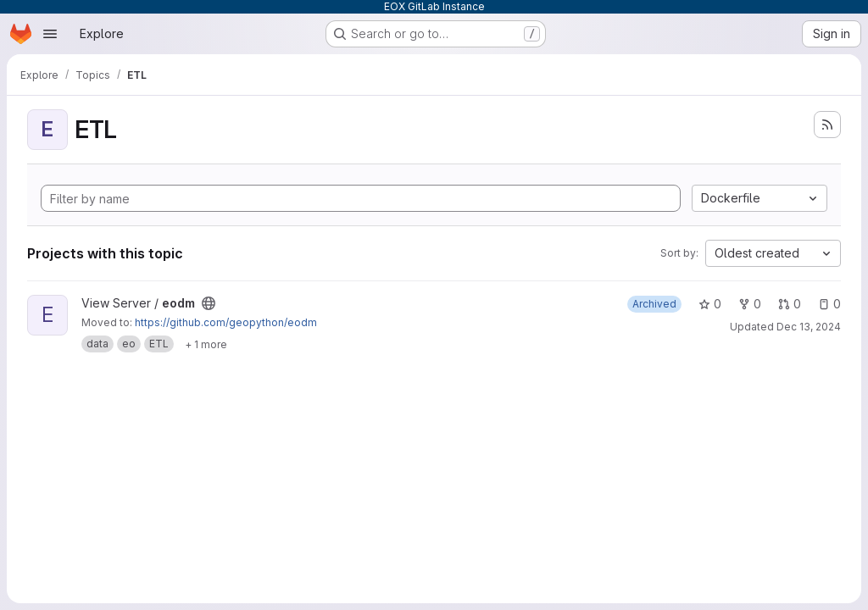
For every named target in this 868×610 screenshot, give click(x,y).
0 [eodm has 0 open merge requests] (790, 304)
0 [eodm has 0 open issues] (829, 304)
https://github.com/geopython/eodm (226, 322)
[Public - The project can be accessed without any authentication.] (209, 303)
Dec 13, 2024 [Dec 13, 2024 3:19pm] (809, 327)
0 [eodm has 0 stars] (710, 304)
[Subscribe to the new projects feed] (827, 125)
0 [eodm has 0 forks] (750, 304)
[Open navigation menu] (50, 34)
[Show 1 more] (206, 344)
